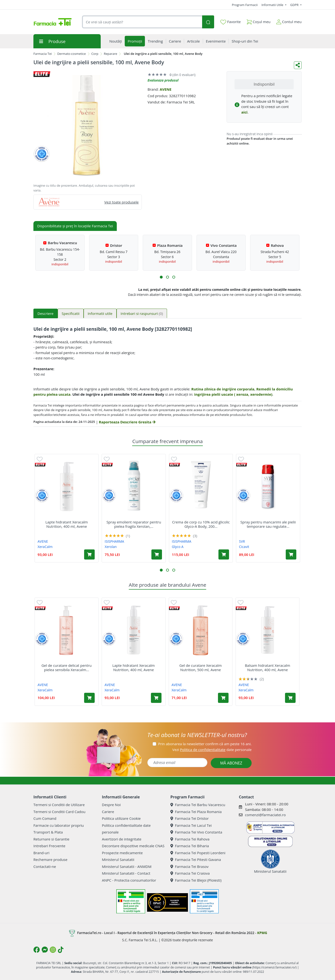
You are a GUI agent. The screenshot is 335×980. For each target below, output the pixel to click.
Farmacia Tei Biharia (190, 846)
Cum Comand (45, 818)
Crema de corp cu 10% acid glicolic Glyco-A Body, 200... (201, 524)
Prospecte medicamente (122, 853)
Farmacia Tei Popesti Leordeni (198, 853)
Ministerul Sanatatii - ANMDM (127, 866)
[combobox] (142, 22)
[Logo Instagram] (53, 950)
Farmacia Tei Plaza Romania (196, 812)
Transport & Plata (48, 832)
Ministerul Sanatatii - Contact (126, 873)
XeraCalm (45, 547)
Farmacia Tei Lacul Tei (191, 825)
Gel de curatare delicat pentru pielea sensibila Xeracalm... (66, 668)
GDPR (295, 5)
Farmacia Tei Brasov (189, 866)
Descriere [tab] (46, 313)
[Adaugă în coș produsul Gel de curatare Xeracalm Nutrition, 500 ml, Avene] (223, 698)
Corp (95, 54)
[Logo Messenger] (45, 950)
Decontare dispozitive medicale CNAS (133, 846)
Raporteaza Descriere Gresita (127, 422)
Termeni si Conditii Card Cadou (59, 812)
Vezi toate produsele (121, 202)
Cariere (108, 812)
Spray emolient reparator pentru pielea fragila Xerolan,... (134, 524)
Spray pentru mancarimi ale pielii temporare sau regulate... (268, 524)
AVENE (165, 89)
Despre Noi (111, 805)
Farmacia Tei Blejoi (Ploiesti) (196, 880)
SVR (242, 541)
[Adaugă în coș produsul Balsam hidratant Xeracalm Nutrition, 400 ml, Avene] (290, 698)
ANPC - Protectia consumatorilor (129, 880)
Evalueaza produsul (163, 80)
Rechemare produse (50, 859)
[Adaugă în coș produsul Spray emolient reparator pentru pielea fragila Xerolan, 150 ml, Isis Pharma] (157, 554)
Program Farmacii (245, 5)
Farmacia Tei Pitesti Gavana (196, 859)
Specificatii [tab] (71, 313)
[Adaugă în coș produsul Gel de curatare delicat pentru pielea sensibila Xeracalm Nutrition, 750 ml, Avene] (89, 698)
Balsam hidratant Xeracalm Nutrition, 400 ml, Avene (268, 668)
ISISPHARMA (115, 541)
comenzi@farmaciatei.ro (265, 815)
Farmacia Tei (43, 54)
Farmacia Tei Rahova (190, 839)
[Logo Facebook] (37, 950)
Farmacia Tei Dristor (189, 818)
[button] (161, 277)
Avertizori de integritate (122, 839)
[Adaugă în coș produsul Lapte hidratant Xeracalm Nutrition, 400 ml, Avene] (89, 554)
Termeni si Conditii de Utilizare (59, 805)
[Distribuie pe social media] (298, 65)
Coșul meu (259, 21)
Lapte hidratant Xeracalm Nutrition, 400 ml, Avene (67, 524)
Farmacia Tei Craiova (190, 873)
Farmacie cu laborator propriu (59, 825)
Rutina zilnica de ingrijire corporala (223, 389)
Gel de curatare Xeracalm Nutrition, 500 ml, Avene (200, 668)
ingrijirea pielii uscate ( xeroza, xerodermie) (233, 394)
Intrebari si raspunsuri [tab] (142, 313)
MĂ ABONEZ (231, 763)
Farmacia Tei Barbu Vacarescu (198, 805)
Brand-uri (41, 853)
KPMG (262, 933)
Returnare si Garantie (51, 839)
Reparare (111, 54)
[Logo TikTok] (61, 950)
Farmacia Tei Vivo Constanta (196, 832)
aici (244, 112)
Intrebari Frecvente (49, 846)
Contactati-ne (45, 866)
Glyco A (178, 547)
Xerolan (111, 547)
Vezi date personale (212, 750)
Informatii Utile (273, 5)
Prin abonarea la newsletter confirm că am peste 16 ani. (205, 744)
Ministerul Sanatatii (118, 859)
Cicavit (244, 547)
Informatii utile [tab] (100, 313)
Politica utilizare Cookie (121, 818)
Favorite (230, 22)
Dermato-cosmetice (71, 54)
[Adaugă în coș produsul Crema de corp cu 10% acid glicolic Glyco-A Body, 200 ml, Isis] (224, 554)
